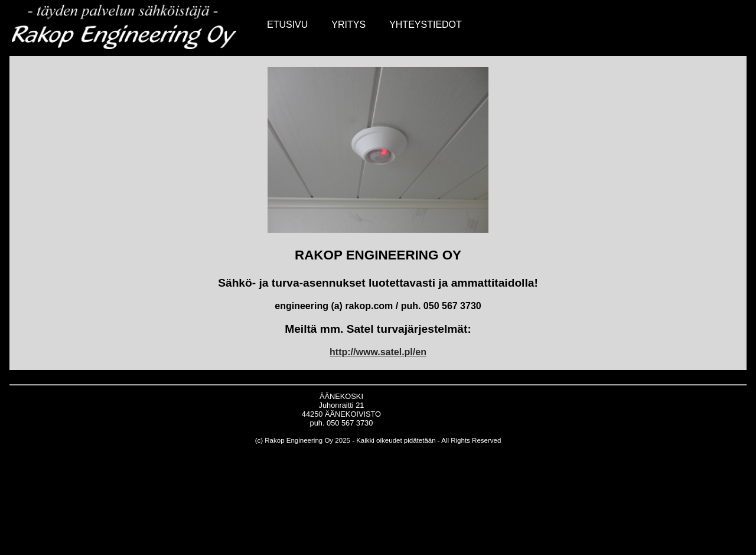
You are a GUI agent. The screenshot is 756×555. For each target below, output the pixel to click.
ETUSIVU (287, 25)
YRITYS (348, 25)
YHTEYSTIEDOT (426, 25)
